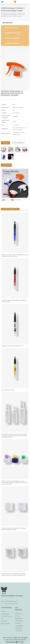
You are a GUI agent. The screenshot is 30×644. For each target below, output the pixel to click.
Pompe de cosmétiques (18, 13)
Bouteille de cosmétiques (13, 33)
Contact (5, 143)
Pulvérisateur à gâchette (7, 15)
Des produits (9, 13)
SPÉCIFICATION (6, 165)
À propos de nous (6, 616)
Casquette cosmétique (12, 43)
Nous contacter (6, 624)
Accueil (3, 13)
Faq (2, 619)
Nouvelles (4, 621)
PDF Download (19, 143)
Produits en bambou (11, 28)
